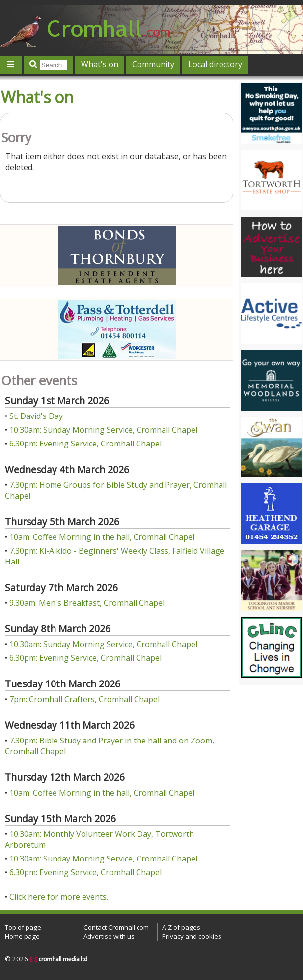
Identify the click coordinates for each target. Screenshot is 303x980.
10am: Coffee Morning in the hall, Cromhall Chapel (102, 537)
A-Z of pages (181, 927)
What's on (100, 64)
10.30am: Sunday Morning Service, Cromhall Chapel (103, 430)
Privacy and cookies (192, 936)
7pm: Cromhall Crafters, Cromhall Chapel (84, 699)
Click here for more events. (59, 897)
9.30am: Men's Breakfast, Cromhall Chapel (87, 603)
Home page (22, 936)
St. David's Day (36, 416)
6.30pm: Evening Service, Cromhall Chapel (85, 444)
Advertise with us (109, 936)
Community (153, 64)
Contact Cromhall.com (116, 927)
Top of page (23, 927)
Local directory (215, 64)
